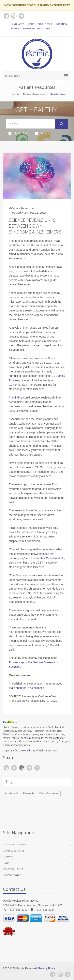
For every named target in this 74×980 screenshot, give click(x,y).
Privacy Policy (12, 875)
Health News (20, 133)
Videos (42, 133)
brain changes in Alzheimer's (26, 688)
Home (15, 94)
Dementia (29, 793)
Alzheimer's (12, 793)
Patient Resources (34, 94)
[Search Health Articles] (30, 124)
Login (47, 28)
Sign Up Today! (31, 28)
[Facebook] (53, 974)
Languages (18, 24)
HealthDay (29, 751)
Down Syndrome (49, 793)
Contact (8, 857)
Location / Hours (13, 869)
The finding (16, 398)
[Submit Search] (61, 124)
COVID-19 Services (14, 851)
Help (31, 24)
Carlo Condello (55, 558)
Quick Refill (45, 24)
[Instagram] (60, 974)
